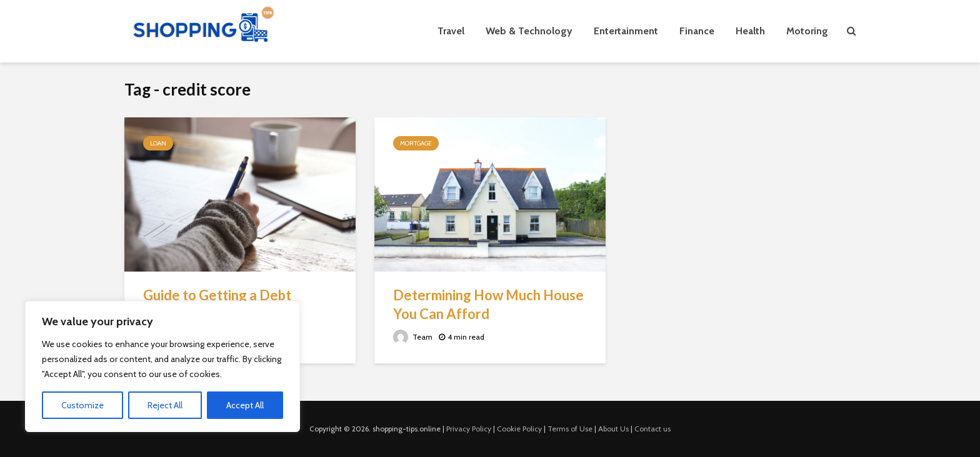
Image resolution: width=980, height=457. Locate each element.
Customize (82, 405)
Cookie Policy (519, 429)
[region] (162, 366)
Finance (697, 31)
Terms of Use (570, 429)
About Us (613, 429)
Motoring (807, 31)
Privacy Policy (469, 429)
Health (750, 31)
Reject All (165, 405)
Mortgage (416, 143)
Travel (451, 31)
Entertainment (626, 31)
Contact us (652, 429)
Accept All (245, 405)
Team (413, 337)
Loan (158, 143)
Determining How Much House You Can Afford (488, 304)
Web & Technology (529, 31)
